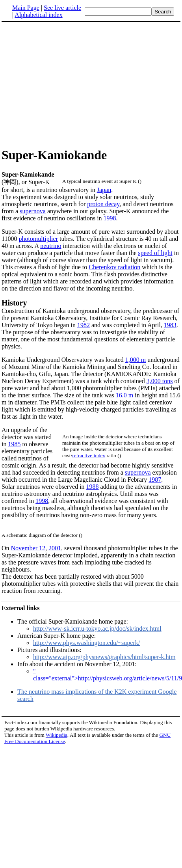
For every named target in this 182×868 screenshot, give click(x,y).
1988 (93, 487)
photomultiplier (38, 239)
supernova (33, 211)
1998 (110, 218)
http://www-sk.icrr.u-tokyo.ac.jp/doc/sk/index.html (97, 629)
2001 (55, 548)
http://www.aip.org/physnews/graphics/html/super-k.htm (104, 657)
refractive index (89, 455)
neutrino (51, 246)
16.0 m (124, 395)
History (14, 303)
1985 (14, 444)
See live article (62, 8)
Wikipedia (57, 735)
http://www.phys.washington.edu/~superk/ (86, 643)
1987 (155, 480)
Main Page (26, 8)
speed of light (155, 253)
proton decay (103, 204)
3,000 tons (160, 381)
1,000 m (136, 360)
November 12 (28, 548)
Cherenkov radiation (114, 267)
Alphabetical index (38, 15)
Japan (104, 190)
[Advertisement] (68, 84)
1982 (84, 325)
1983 (170, 325)
